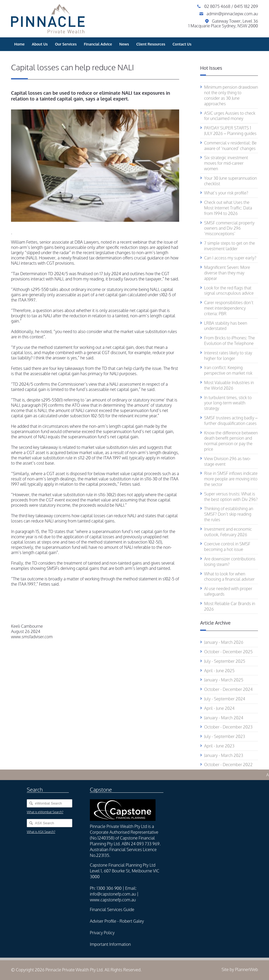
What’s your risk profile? (226, 193)
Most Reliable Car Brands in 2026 (230, 606)
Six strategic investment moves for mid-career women (226, 163)
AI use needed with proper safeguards (228, 591)
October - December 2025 (228, 652)
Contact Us (182, 44)
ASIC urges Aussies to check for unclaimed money (230, 116)
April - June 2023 (219, 746)
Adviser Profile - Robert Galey (117, 921)
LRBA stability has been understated (226, 326)
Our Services (66, 44)
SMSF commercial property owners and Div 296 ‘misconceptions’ (229, 228)
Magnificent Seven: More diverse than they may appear (227, 273)
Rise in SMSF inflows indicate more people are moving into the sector (231, 479)
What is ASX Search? (41, 832)
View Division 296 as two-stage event (228, 461)
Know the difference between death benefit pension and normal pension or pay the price (231, 441)
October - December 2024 (228, 689)
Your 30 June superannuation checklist (231, 181)
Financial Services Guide (112, 909)
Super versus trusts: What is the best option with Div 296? (231, 497)
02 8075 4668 (218, 6)
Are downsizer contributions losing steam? (230, 562)
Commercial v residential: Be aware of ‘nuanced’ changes (230, 146)
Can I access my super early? (230, 258)
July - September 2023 (225, 736)
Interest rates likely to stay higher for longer (228, 356)
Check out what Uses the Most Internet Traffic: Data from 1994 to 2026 (228, 208)
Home (19, 44)
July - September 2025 (225, 661)
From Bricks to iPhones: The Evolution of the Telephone (229, 341)
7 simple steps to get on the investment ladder (230, 246)
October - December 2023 (228, 727)
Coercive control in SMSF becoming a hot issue (227, 547)
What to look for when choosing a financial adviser (229, 577)
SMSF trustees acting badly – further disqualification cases (231, 421)
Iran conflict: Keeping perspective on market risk (228, 370)
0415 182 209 (246, 6)
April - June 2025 (219, 671)
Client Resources (151, 44)
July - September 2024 (225, 699)
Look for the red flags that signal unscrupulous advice (229, 291)
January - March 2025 (224, 680)
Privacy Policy (102, 933)
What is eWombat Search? (45, 812)
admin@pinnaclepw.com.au (232, 14)
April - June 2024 (219, 708)
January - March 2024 (224, 718)
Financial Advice (98, 44)
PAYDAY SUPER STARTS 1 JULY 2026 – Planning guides (230, 131)
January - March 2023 (224, 755)
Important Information (110, 944)
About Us (40, 44)
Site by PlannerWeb (240, 969)
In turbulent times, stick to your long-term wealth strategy (228, 403)
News (124, 44)
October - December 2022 (228, 765)
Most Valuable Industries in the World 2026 (229, 385)
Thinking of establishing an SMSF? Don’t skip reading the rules (229, 514)
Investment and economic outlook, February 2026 (228, 532)
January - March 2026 (224, 642)
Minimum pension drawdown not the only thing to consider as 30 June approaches (231, 95)
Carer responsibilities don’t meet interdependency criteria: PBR (229, 308)
